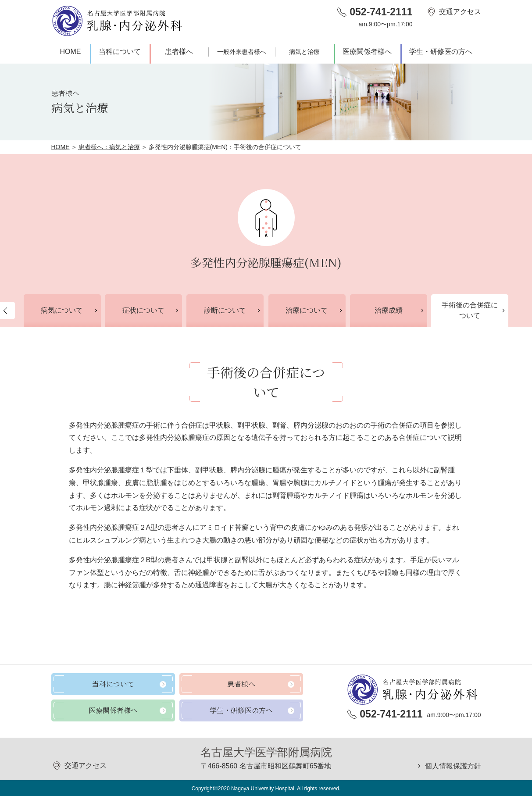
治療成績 (389, 310)
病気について (62, 310)
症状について (143, 310)
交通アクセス (460, 12)
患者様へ (179, 52)
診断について (225, 310)
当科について (120, 52)
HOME (71, 52)
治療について (307, 310)
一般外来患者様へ (242, 52)
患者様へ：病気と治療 (109, 147)
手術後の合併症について (470, 310)
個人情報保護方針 (453, 766)
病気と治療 (304, 52)
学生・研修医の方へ (441, 52)
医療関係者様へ (367, 52)
